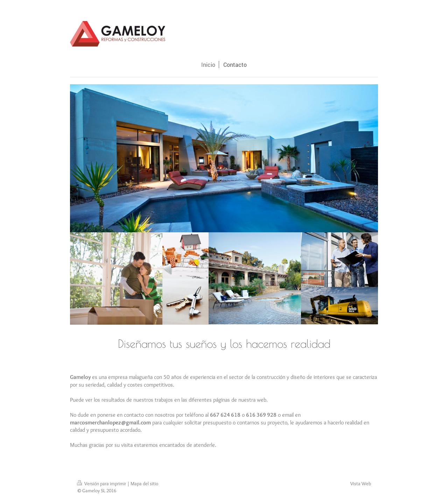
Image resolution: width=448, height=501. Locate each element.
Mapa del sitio (144, 484)
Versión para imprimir (102, 484)
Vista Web (361, 484)
